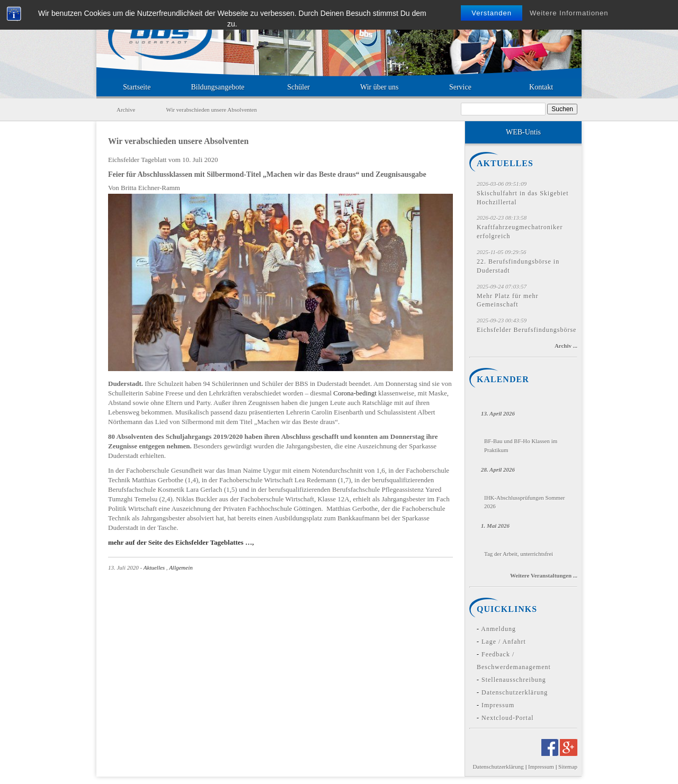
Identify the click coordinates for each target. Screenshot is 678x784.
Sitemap (568, 767)
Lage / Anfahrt (504, 642)
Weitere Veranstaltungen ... (544, 575)
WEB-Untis (523, 132)
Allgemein (181, 567)
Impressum (498, 705)
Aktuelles (154, 567)
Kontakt (541, 87)
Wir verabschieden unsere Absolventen (178, 141)
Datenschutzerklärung (515, 692)
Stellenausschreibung (514, 680)
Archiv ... (566, 346)
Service (460, 87)
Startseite (137, 87)
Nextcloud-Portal (508, 718)
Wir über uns (380, 87)
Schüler (298, 87)
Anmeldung (498, 629)
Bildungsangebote (217, 87)
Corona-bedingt (355, 393)
